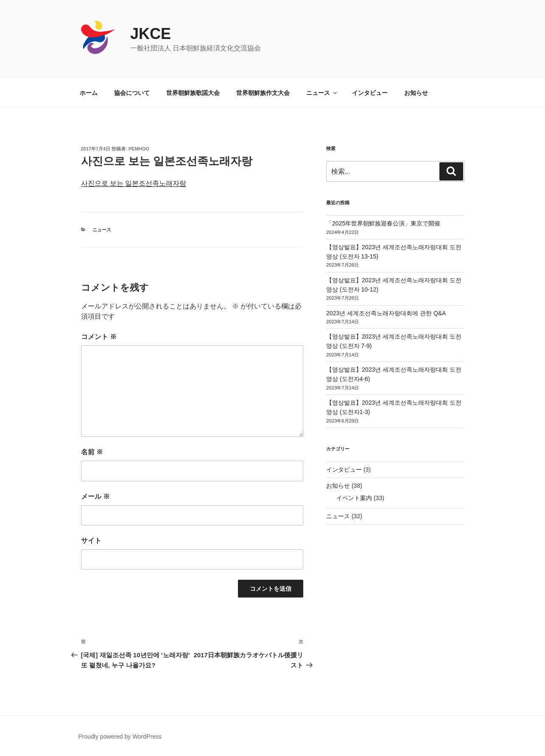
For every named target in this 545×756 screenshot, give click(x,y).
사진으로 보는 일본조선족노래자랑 (134, 183)
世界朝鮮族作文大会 (263, 93)
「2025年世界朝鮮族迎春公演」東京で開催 (383, 223)
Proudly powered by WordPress (120, 737)
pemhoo (139, 149)
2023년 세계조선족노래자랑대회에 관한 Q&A (386, 313)
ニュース (322, 93)
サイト (91, 541)
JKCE (151, 34)
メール (95, 496)
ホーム (89, 93)
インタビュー (370, 93)
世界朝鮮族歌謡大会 (193, 93)
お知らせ (416, 93)
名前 (92, 452)
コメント (99, 337)
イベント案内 (354, 498)
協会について (132, 93)
